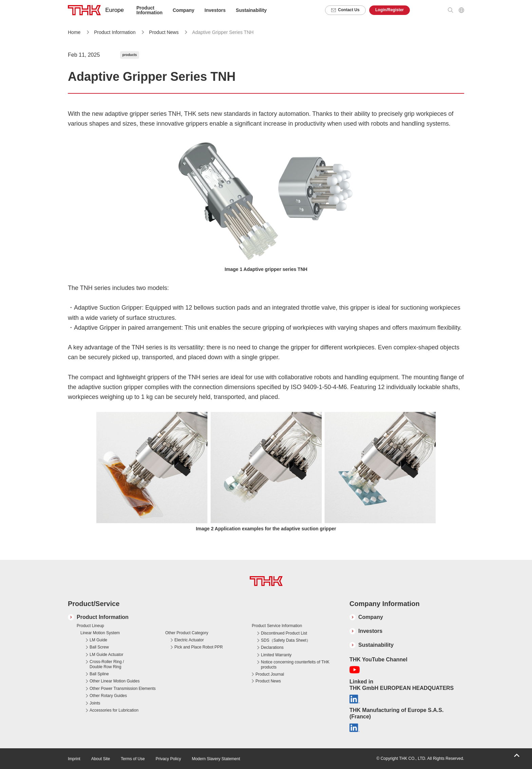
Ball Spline (99, 674)
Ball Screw (99, 647)
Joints (95, 703)
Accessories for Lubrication (114, 710)
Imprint (74, 759)
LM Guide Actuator (106, 655)
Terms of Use (133, 759)
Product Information (115, 32)
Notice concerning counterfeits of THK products (295, 664)
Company (371, 617)
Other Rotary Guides (108, 696)
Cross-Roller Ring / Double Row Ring (107, 664)
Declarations (272, 647)
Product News (164, 32)
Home (74, 32)
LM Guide (98, 640)
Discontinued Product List (284, 633)
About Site (101, 759)
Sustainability (251, 10)
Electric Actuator (189, 640)
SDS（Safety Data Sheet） (286, 640)
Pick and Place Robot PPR (199, 647)
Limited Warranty (276, 655)
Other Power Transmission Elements (123, 689)
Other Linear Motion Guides (115, 681)
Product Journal (270, 674)
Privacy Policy (168, 759)
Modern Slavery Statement (216, 759)
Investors (215, 10)
